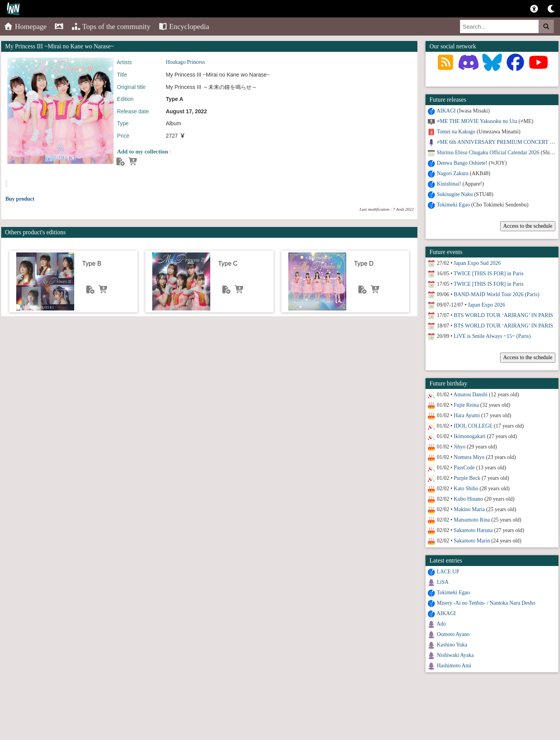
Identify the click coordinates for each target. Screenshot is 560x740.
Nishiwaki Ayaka (455, 655)
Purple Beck (467, 478)
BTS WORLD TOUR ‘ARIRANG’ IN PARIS (503, 315)
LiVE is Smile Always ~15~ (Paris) (492, 336)
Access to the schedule (528, 226)
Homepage (25, 26)
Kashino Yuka (452, 645)
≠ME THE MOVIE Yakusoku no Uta (477, 121)
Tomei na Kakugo (456, 132)
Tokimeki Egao (453, 205)
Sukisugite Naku (455, 194)
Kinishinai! (449, 184)
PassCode (464, 468)
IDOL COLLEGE (473, 426)
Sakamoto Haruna (473, 530)
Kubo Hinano (468, 499)
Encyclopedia (184, 26)
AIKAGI (446, 111)
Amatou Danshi (470, 395)
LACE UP (448, 572)
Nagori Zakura (453, 173)
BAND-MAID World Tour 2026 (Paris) (496, 294)
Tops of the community (111, 26)
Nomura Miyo (469, 457)
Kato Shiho (466, 489)
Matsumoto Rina (472, 520)
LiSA (443, 582)
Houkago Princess (186, 62)
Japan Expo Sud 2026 (477, 263)
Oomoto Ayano (453, 634)
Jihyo (460, 447)
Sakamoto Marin (472, 541)
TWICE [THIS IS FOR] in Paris (489, 274)
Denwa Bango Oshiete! (462, 163)
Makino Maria (469, 509)
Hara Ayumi (467, 415)
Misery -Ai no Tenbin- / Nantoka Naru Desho (486, 603)
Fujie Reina (466, 405)
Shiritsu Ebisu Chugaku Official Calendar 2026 (488, 153)
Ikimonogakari (470, 436)
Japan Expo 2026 (487, 305)
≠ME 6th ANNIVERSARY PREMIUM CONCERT (492, 142)
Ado (441, 624)
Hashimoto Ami (454, 666)
